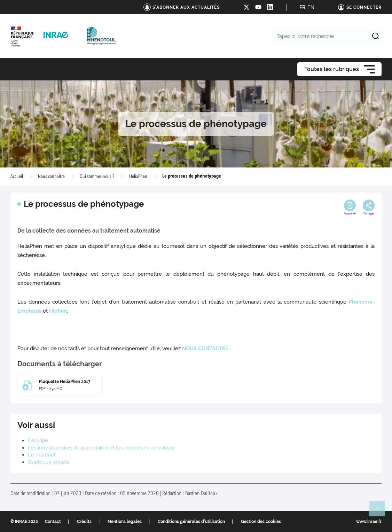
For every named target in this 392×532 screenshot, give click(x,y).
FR (302, 7)
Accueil (17, 177)
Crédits (84, 522)
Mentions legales (125, 522)
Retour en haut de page (380, 511)
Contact (53, 522)
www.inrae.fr (369, 522)
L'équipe (38, 440)
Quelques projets (49, 462)
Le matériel (42, 455)
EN (311, 7)
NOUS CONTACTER (205, 349)
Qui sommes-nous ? (97, 177)
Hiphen (58, 311)
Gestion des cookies (261, 522)
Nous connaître (51, 177)
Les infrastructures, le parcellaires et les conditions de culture (101, 448)
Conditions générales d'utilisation (191, 522)
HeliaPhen (138, 177)
